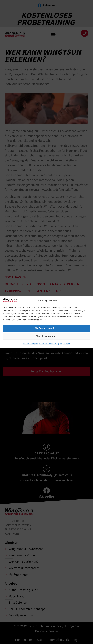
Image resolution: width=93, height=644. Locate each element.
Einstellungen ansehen (46, 336)
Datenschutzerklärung (49, 344)
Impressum (65, 344)
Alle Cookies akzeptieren (46, 328)
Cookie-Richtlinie (30, 344)
